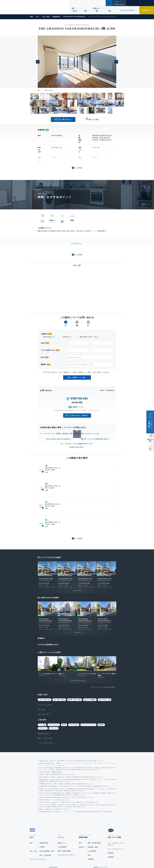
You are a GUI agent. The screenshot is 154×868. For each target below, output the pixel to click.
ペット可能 (42, 682)
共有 (150, 449)
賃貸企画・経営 (93, 805)
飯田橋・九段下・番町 (75, 657)
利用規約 (88, 860)
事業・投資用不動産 (64, 809)
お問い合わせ (147, 10)
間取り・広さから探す (45, 696)
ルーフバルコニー (54, 682)
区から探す (41, 667)
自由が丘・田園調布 (90, 657)
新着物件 (41, 596)
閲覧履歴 (133, 4)
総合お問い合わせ (57, 860)
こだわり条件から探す (45, 700)
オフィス (81, 3)
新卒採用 (111, 811)
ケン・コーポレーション (116, 807)
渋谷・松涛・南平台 (59, 657)
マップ (81, 407)
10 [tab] (84, 638)
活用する (96, 8)
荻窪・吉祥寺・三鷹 (104, 657)
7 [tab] (79, 638)
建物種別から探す (44, 691)
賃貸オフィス (62, 801)
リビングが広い (74, 682)
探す (73, 8)
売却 (89, 813)
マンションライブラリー (128, 10)
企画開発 (91, 817)
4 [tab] (78, 548)
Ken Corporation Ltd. (19, 7)
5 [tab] (79, 548)
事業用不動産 (91, 3)
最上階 (64, 682)
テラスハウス (54, 686)
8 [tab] (81, 638)
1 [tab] (73, 548)
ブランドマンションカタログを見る (103, 645)
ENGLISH (117, 2)
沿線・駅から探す (44, 672)
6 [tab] (81, 548)
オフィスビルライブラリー (66, 813)
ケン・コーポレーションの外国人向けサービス (76, 444)
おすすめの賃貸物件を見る (48, 602)
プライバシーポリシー (51, 372)
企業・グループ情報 (105, 3)
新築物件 (101, 682)
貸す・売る (33, 809)
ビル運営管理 (62, 805)
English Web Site (76, 447)
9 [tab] (82, 638)
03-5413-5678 (77, 403)
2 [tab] (75, 548)
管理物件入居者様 (119, 4)
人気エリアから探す (45, 662)
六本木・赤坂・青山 (45, 657)
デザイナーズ (43, 686)
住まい (73, 3)
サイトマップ (98, 860)
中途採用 (111, 815)
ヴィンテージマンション (88, 682)
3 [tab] (76, 548)
